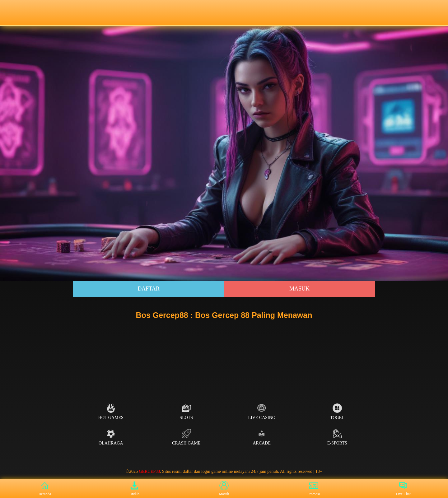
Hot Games (111, 412)
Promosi (314, 489)
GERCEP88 (149, 471)
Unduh (135, 489)
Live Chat (403, 489)
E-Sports (337, 437)
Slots (186, 412)
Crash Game (186, 437)
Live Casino (262, 412)
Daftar (149, 289)
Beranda (45, 489)
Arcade (262, 437)
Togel (337, 412)
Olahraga (111, 437)
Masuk (299, 289)
